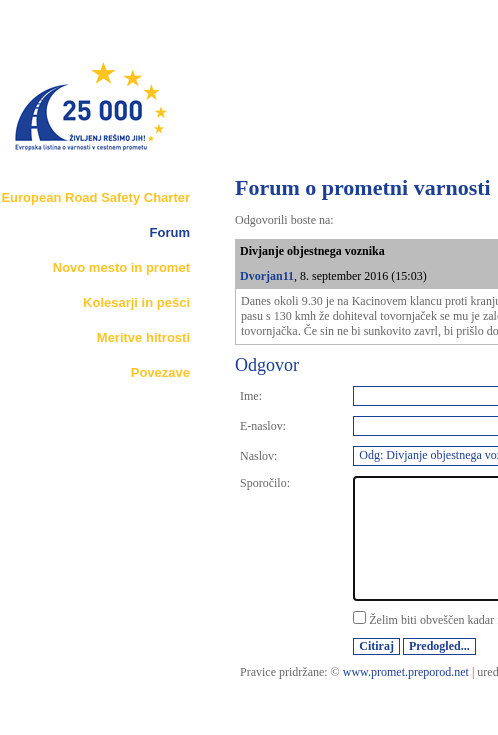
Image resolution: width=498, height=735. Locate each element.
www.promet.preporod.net (406, 672)
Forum (170, 232)
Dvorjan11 (267, 276)
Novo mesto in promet (121, 267)
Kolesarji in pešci (136, 302)
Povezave (160, 372)
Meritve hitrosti (143, 337)
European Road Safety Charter (95, 197)
